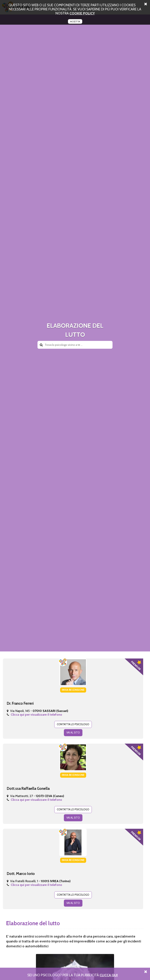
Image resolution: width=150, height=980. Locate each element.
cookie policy (82, 13)
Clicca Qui (109, 975)
